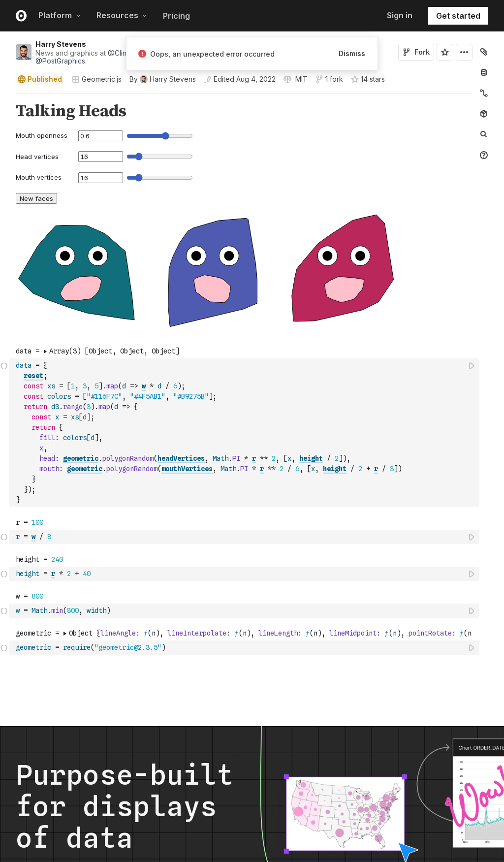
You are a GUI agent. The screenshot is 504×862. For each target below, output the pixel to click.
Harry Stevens (61, 44)
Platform (60, 15)
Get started (458, 16)
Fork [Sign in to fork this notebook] (416, 52)
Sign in (400, 15)
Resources (122, 15)
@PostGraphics (60, 61)
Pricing (176, 16)
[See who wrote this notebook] (163, 79)
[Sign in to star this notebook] (445, 52)
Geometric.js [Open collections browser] (97, 79)
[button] (4, 98)
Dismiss (352, 53)
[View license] (300, 79)
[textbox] (245, 433)
